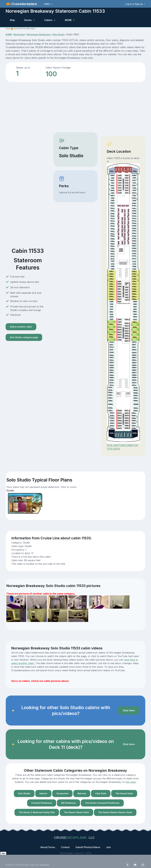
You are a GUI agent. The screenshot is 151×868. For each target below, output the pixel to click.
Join (108, 847)
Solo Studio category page (24, 337)
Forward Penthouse (42, 803)
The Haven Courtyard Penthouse (102, 803)
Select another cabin (21, 327)
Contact (65, 847)
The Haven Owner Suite (76, 812)
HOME (9, 34)
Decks (28, 20)
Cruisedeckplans (24, 4)
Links (47, 4)
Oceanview (62, 793)
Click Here (129, 710)
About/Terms (48, 847)
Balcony (82, 793)
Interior (43, 793)
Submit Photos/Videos (88, 847)
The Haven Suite (124, 793)
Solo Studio (59, 34)
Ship (12, 20)
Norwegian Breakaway (39, 34)
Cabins (48, 20)
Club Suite (101, 793)
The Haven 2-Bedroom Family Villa (37, 812)
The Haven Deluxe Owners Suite (115, 812)
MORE (68, 20)
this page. (131, 782)
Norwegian (20, 34)
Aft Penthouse (68, 803)
